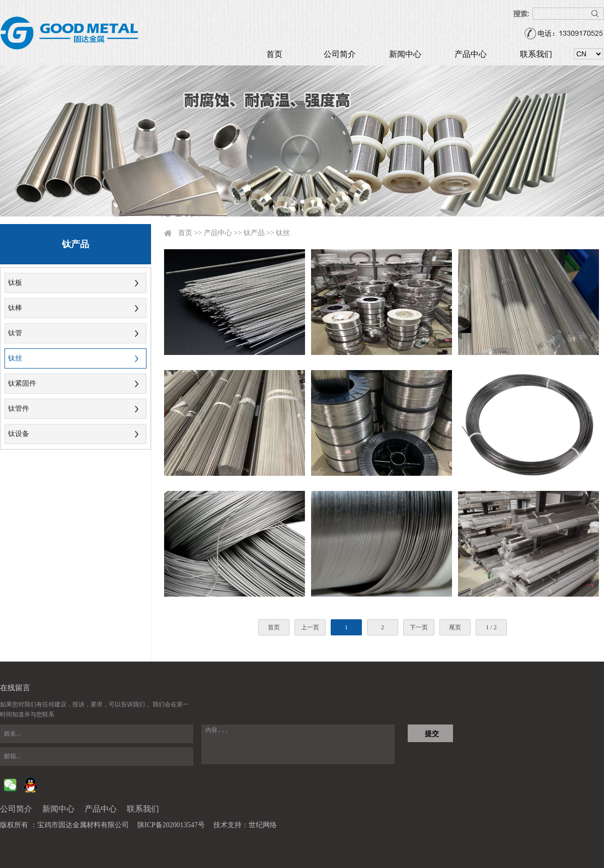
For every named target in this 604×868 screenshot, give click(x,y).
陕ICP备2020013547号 (171, 825)
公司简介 (340, 54)
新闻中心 (405, 54)
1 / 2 (491, 627)
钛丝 (15, 358)
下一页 (419, 627)
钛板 (15, 283)
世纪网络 (263, 825)
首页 (274, 54)
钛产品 (254, 233)
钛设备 (19, 434)
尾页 (455, 627)
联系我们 (536, 54)
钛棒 (15, 308)
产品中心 (471, 54)
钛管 (15, 333)
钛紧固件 (22, 383)
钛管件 (19, 409)
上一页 (310, 627)
